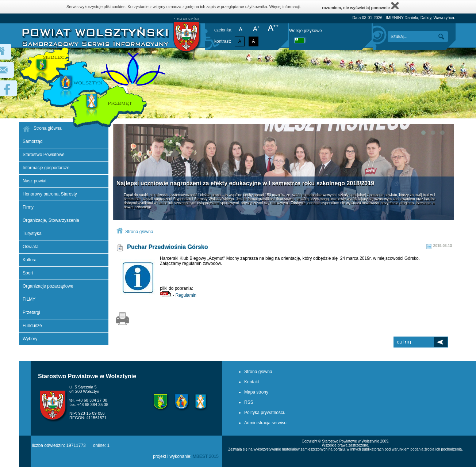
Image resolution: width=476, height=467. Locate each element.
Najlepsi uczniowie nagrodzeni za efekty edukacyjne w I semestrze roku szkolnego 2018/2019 (245, 183)
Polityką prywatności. (265, 413)
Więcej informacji (285, 7)
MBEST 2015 (206, 456)
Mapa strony (256, 392)
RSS (249, 402)
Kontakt (252, 382)
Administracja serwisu (265, 423)
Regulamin (186, 295)
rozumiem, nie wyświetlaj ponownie (360, 6)
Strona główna (139, 232)
